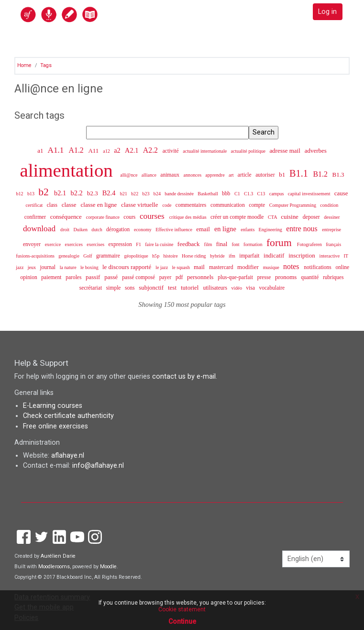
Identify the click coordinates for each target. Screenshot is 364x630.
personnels (201, 277)
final (223, 244)
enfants (248, 230)
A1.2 (77, 150)
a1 (41, 151)
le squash (181, 267)
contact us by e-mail (184, 377)
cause (341, 193)
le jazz (162, 267)
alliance (150, 175)
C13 (262, 194)
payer (166, 277)
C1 (238, 194)
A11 (94, 151)
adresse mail (286, 151)
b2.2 (78, 193)
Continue (182, 621)
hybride (218, 256)
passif (94, 277)
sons (130, 288)
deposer (312, 217)
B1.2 (321, 174)
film (209, 244)
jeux (33, 267)
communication (228, 205)
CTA (273, 217)
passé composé (139, 277)
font (236, 244)
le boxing (90, 267)
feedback (189, 244)
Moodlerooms (54, 567)
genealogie (69, 256)
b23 (146, 194)
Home (24, 65)
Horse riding (194, 256)
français (333, 244)
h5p (156, 256)
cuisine (290, 217)
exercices (74, 244)
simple (114, 288)
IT (346, 256)
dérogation (119, 229)
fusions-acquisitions (36, 256)
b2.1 (61, 193)
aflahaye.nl (68, 456)
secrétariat (91, 288)
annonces (193, 175)
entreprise (331, 230)
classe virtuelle (140, 205)
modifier (249, 267)
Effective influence (174, 230)
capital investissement (310, 194)
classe (70, 205)
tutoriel (191, 287)
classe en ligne (100, 205)
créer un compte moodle (238, 217)
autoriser (266, 175)
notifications (318, 267)
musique (272, 267)
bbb (227, 193)
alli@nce (129, 175)
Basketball (208, 194)
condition (329, 205)
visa (251, 288)
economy (143, 230)
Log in (327, 12)
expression (121, 244)
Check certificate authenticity (68, 416)
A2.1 (132, 150)
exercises (96, 244)
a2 (118, 150)
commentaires (192, 205)
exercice (54, 244)
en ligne (226, 229)
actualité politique (249, 151)
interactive (330, 256)
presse (265, 277)
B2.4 (110, 193)
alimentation (69, 170)
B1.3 (338, 174)
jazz (20, 267)
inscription (303, 255)
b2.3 (93, 193)
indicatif (275, 255)
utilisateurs (215, 288)
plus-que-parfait (236, 277)
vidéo (237, 288)
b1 (283, 174)
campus (277, 194)
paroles (74, 277)
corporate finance (104, 217)
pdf (180, 277)
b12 (21, 194)
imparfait (250, 256)
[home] (80, 14)
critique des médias (188, 217)
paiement (52, 277)
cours (130, 217)
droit (66, 230)
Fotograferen (310, 244)
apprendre (215, 175)
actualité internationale (205, 151)
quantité (310, 277)
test (173, 287)
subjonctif (152, 287)
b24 (158, 194)
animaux (171, 175)
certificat (35, 205)
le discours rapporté (127, 267)
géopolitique (137, 256)
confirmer (36, 217)
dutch (97, 230)
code (167, 205)
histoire (171, 256)
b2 (45, 192)
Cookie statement (182, 609)
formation (254, 244)
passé (112, 277)
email (204, 229)
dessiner (332, 217)
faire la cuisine (160, 244)
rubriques (333, 277)
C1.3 (249, 194)
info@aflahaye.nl (98, 466)
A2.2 (151, 150)
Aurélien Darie (58, 556)
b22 (135, 194)
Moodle (108, 567)
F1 (139, 244)
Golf (88, 256)
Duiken (81, 230)
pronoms (287, 277)
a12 (107, 151)
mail (200, 267)
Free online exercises (55, 426)
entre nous (303, 229)
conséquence (67, 217)
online (342, 267)
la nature (69, 267)
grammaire (109, 256)
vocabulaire (272, 288)
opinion (30, 277)
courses (153, 216)
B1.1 (300, 173)
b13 (32, 194)
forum (280, 243)
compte (258, 205)
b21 (124, 194)
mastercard (222, 267)
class (53, 205)
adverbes (316, 151)
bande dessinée (180, 194)
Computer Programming (293, 205)
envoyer (33, 244)
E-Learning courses (53, 406)
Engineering (271, 230)
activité (171, 151)
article (245, 175)
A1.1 (56, 150)
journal (48, 267)
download (40, 229)
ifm (233, 256)
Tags (46, 65)
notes (292, 266)
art (232, 175)
